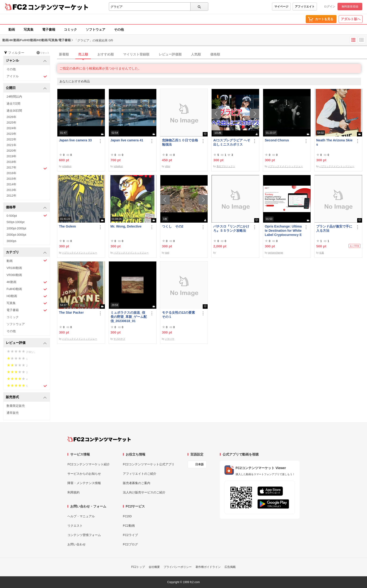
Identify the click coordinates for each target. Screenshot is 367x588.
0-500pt (27, 216)
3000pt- (12, 241)
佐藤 (322, 253)
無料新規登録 (350, 7)
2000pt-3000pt (16, 235)
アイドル (27, 76)
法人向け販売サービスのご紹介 (144, 492)
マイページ (281, 7)
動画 (12, 29)
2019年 (11, 156)
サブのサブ (119, 339)
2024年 (11, 128)
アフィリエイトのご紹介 (140, 474)
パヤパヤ (170, 339)
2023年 (11, 134)
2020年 (11, 151)
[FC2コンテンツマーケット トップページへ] (99, 439)
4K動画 (27, 282)
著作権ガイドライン (208, 567)
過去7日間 (13, 104)
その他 (119, 29)
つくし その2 (173, 226)
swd (167, 253)
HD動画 (27, 296)
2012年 (11, 196)
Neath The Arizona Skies (334, 142)
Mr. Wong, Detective (126, 226)
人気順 (196, 54)
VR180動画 (14, 268)
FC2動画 (129, 526)
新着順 (64, 54)
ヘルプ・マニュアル (81, 516)
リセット (43, 53)
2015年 (11, 179)
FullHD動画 (27, 289)
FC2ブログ (130, 544)
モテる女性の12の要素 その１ (180, 315)
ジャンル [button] (26, 61)
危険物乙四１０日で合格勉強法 (180, 142)
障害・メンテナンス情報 (84, 483)
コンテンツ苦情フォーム (84, 535)
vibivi (168, 166)
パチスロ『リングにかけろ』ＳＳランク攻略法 (231, 228)
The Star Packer (71, 312)
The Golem (67, 226)
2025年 (11, 123)
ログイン (330, 7)
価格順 (215, 54)
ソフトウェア (95, 29)
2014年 (11, 184)
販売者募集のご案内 (137, 483)
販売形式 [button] (26, 397)
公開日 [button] (26, 88)
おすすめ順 (106, 54)
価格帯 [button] (26, 208)
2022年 (11, 139)
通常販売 (13, 413)
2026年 (11, 117)
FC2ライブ (130, 535)
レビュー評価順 (170, 54)
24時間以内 (14, 97)
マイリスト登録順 (136, 54)
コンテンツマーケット (58, 7)
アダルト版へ (351, 19)
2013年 (11, 190)
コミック (70, 29)
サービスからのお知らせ (84, 474)
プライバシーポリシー (178, 567)
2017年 (27, 168)
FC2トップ (138, 567)
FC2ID (127, 516)
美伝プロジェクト (226, 166)
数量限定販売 (16, 406)
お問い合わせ (77, 544)
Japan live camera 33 (75, 140)
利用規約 (73, 492)
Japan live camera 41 (127, 140)
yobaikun (67, 166)
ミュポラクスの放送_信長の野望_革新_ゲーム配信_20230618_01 (129, 317)
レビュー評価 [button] (26, 343)
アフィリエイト (305, 7)
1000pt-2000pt (16, 228)
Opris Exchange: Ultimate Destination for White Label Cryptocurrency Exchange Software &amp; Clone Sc (283, 231)
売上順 (83, 54)
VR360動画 (14, 275)
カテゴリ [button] (26, 252)
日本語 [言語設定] (199, 464)
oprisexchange (275, 253)
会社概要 (154, 567)
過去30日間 (14, 111)
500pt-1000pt (16, 222)
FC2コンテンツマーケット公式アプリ (149, 464)
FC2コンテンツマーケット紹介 (89, 464)
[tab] (212, 55)
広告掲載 (230, 567)
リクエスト (75, 526)
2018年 (11, 162)
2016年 (11, 173)
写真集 (29, 29)
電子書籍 (49, 29)
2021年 (11, 145)
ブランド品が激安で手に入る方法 (334, 228)
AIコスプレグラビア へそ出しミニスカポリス (232, 142)
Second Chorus (277, 140)
